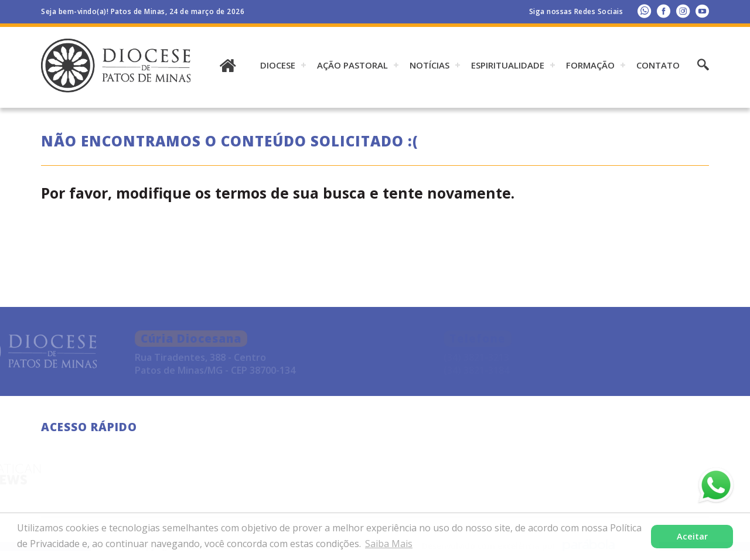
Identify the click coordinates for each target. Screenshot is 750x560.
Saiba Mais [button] (389, 544)
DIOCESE (278, 65)
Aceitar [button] (692, 536)
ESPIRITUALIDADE (508, 65)
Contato (658, 65)
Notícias (429, 65)
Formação (590, 65)
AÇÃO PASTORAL (352, 65)
